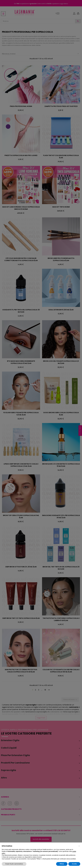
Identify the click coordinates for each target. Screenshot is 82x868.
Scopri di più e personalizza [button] (14, 864)
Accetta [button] (74, 864)
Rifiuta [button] (62, 864)
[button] (79, 846)
